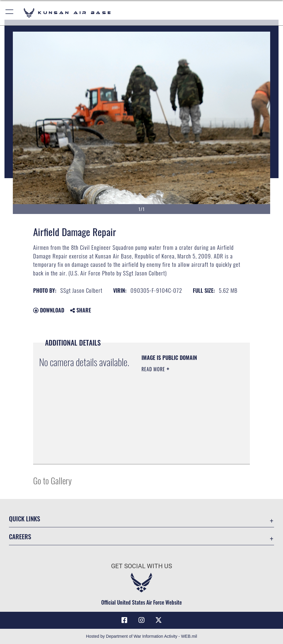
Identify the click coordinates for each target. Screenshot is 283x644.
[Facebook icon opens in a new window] (124, 620)
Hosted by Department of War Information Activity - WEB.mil (141, 636)
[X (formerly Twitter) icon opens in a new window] (159, 620)
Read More (154, 369)
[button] (10, 13)
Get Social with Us (141, 566)
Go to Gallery (52, 480)
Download (49, 310)
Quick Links (24, 518)
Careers (20, 536)
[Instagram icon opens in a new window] (141, 620)
